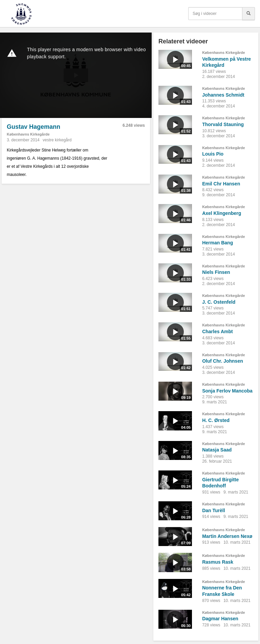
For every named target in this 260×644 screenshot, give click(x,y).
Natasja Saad (217, 450)
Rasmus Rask (218, 562)
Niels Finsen (216, 272)
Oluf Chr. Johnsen (223, 361)
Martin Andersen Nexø (227, 536)
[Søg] (248, 14)
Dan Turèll (213, 510)
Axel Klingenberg (222, 213)
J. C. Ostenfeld (219, 302)
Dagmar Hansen (220, 619)
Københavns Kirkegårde (28, 134)
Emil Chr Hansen (221, 184)
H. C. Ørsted (216, 420)
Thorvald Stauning (223, 124)
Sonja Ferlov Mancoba (227, 391)
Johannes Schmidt (223, 95)
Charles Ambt (218, 331)
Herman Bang (218, 243)
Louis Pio (213, 154)
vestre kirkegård (57, 140)
